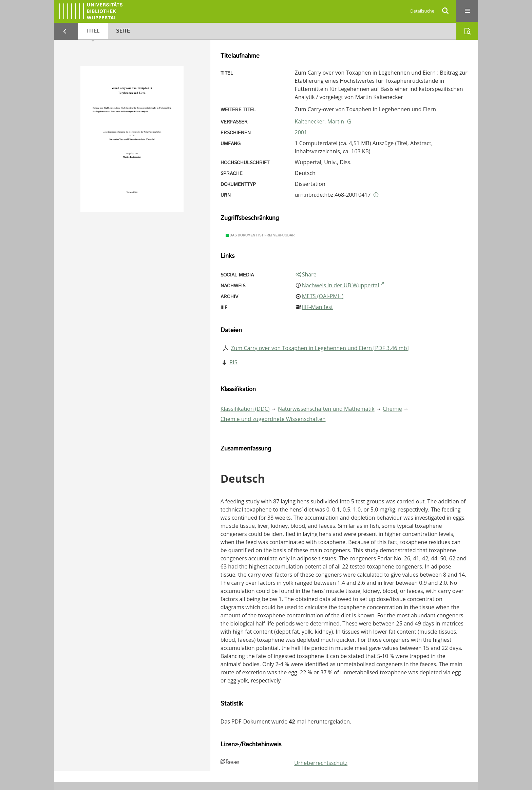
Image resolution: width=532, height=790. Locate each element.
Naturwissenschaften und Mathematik (326, 409)
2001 (301, 132)
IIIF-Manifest (318, 307)
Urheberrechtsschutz (321, 763)
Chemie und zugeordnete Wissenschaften (273, 419)
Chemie (392, 409)
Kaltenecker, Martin (319, 121)
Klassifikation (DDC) (245, 409)
